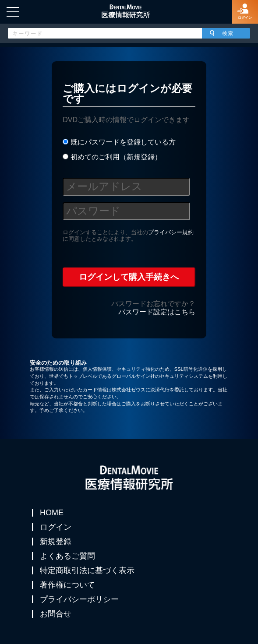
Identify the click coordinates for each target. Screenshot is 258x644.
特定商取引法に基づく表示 (87, 570)
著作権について (67, 585)
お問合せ (56, 614)
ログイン (56, 527)
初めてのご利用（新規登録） (112, 157)
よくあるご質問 (67, 556)
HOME (52, 513)
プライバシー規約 (171, 232)
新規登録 (56, 542)
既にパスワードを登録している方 (119, 142)
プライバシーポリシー (79, 599)
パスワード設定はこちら (157, 312)
